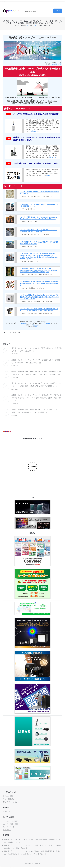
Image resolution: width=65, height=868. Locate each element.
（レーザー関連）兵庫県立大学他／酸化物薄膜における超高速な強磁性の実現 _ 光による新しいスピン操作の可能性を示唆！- (39, 283)
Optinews (47, 323)
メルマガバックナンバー (43, 26)
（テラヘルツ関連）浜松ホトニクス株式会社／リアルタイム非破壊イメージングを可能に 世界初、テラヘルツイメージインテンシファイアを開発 (39, 297)
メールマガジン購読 (10, 821)
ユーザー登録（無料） (11, 824)
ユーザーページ (9, 827)
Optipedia (36, 325)
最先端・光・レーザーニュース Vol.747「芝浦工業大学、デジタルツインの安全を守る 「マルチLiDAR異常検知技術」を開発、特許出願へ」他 (36, 398)
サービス (24, 26)
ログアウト (7, 830)
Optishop (24, 323)
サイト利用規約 (9, 799)
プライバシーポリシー (11, 802)
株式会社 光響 (56, 64)
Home (17, 26)
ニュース (31, 26)
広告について (8, 812)
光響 (36, 327)
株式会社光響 (8, 796)
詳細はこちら (36, 131)
